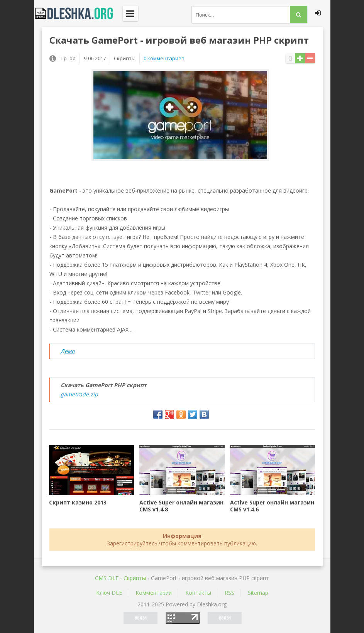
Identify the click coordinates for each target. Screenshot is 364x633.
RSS (229, 593)
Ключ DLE (109, 593)
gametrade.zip (79, 394)
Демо (68, 351)
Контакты (198, 593)
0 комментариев (164, 58)
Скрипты (135, 578)
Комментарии (154, 593)
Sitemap (258, 593)
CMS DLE (107, 578)
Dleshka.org (78, 14)
